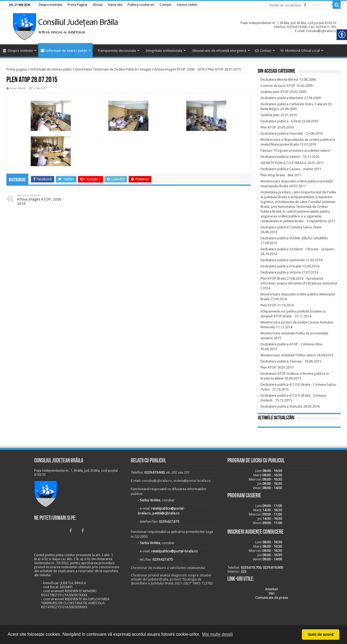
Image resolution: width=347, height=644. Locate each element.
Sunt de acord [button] (321, 634)
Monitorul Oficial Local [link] (300, 51)
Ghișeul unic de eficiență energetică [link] (219, 51)
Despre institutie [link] (18, 51)
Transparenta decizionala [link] (117, 51)
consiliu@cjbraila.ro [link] (157, 481)
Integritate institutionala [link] (164, 51)
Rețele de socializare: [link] (286, 5)
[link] (50, 5)
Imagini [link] (145, 69)
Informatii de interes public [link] (64, 51)
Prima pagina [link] (17, 69)
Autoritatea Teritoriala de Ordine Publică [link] (106, 69)
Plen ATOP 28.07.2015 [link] (224, 69)
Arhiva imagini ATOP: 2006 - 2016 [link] (180, 69)
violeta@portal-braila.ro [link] (192, 481)
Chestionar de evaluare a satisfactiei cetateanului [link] (168, 568)
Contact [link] (263, 51)
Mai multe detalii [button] (218, 634)
